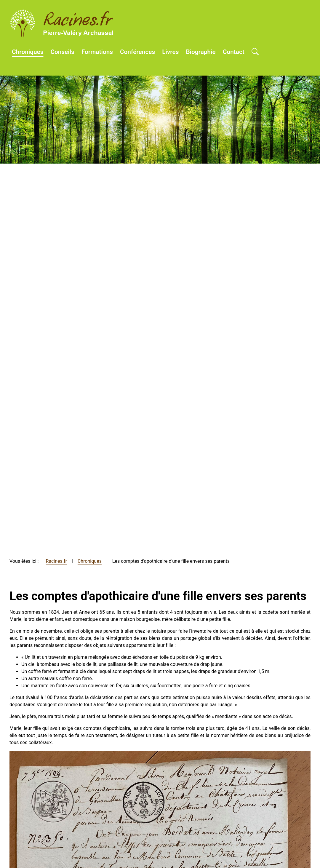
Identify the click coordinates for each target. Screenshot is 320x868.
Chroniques (28, 52)
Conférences (137, 52)
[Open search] (255, 52)
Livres (170, 52)
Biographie (201, 52)
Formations (97, 52)
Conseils (62, 52)
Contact (234, 52)
